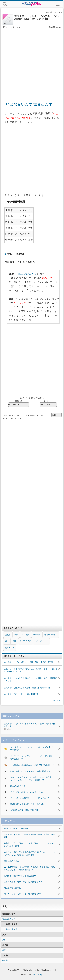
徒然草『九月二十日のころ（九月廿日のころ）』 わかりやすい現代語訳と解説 (30, 845)
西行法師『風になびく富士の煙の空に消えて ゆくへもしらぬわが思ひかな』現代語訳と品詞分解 (30, 854)
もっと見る (56, 701)
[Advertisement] (32, 62)
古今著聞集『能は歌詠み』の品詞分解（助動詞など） (33, 765)
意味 (14, 641)
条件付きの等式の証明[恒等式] (17, 828)
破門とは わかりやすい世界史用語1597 (21, 876)
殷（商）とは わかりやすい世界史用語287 (22, 894)
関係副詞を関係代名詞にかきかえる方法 (27, 804)
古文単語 (26, 635)
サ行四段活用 (26, 641)
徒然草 (8, 635)
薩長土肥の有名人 (12, 861)
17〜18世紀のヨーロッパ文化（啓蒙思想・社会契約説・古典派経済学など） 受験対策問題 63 (30, 868)
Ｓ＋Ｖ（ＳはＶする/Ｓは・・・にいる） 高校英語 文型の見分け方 (32, 758)
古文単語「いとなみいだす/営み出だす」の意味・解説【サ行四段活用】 (30, 727)
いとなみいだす (41, 641)
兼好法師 (37, 635)
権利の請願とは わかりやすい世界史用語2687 (30, 771)
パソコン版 (38, 975)
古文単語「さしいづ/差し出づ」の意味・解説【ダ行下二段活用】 (32, 749)
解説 (7, 641)
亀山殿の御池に (27, 274)
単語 (16, 635)
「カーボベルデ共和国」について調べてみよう (30, 798)
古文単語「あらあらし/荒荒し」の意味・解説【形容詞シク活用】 (30, 836)
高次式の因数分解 (18, 786)
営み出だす (10, 648)
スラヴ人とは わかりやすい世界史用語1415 (23, 882)
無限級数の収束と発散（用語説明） (25, 810)
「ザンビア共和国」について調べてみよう (28, 792)
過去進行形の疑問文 (12, 888)
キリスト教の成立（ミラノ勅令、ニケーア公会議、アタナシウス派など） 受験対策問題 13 (33, 779)
